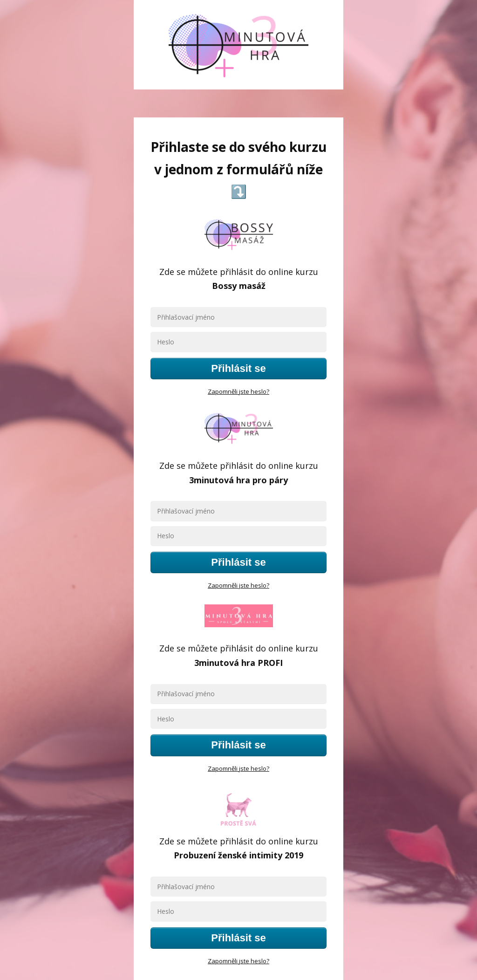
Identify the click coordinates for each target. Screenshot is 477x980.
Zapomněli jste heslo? (238, 391)
